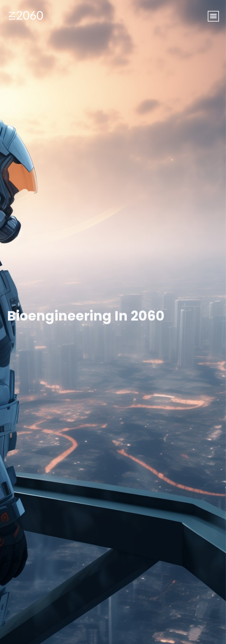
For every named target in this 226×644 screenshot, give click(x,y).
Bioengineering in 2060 (86, 316)
